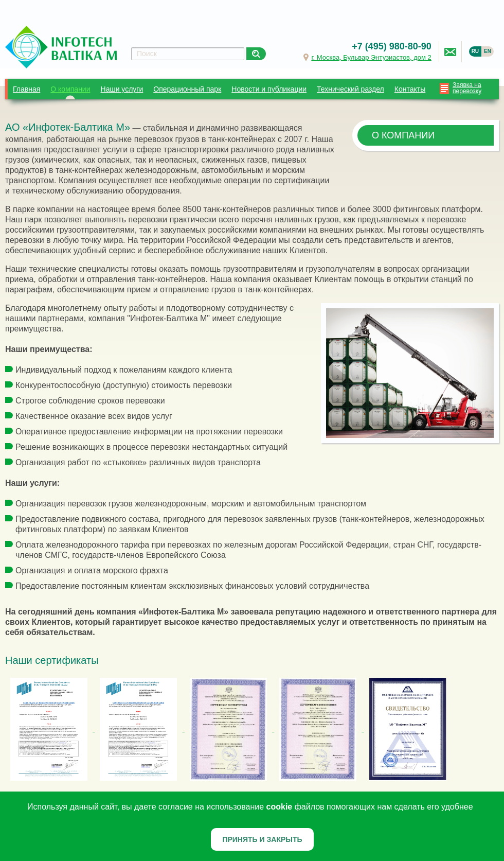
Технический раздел (350, 89)
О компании (70, 89)
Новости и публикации (269, 89)
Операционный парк (187, 89)
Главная (26, 89)
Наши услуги (122, 89)
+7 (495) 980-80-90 (392, 46)
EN (488, 51)
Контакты (410, 89)
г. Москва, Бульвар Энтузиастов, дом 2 (371, 57)
